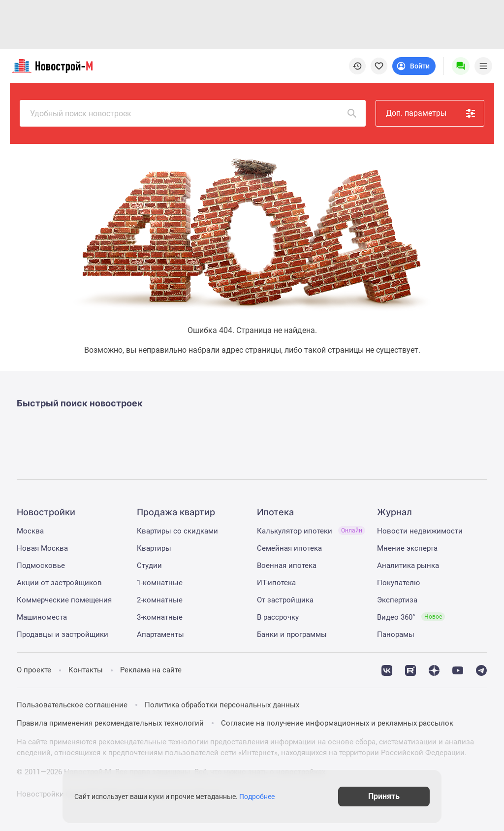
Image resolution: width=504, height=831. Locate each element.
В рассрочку (278, 617)
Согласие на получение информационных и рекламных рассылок (337, 723)
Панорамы (396, 634)
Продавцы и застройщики (63, 634)
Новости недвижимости (420, 531)
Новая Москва (42, 548)
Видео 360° (411, 617)
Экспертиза (397, 600)
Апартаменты (160, 634)
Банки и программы (292, 634)
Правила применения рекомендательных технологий (110, 723)
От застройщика (285, 600)
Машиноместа (42, 617)
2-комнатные (160, 600)
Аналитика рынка (408, 565)
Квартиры (154, 548)
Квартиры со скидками (177, 531)
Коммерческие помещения (64, 600)
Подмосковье (41, 565)
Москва (30, 531)
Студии (149, 565)
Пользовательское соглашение (72, 705)
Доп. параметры (431, 113)
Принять (384, 796)
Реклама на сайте (151, 670)
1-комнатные (160, 583)
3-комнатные (160, 617)
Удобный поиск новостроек (194, 113)
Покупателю (398, 583)
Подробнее (257, 797)
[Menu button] (461, 66)
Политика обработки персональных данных (222, 705)
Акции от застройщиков (59, 583)
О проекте (34, 670)
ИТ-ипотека (276, 583)
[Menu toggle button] (483, 66)
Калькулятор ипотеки (311, 531)
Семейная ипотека (289, 548)
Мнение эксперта (407, 548)
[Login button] (414, 66)
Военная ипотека (287, 565)
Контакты (86, 670)
